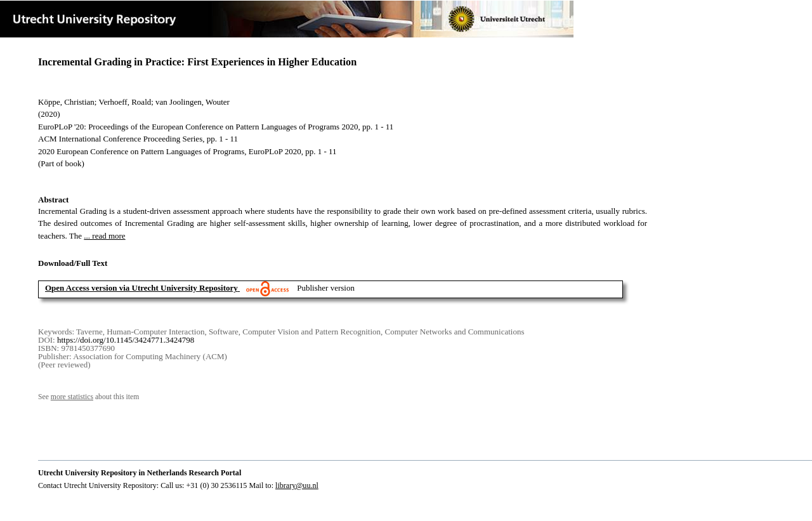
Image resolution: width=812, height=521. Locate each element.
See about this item (88, 397)
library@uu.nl (297, 485)
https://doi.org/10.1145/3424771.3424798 (126, 340)
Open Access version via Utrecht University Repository (141, 288)
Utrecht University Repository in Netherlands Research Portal (140, 473)
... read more (104, 236)
